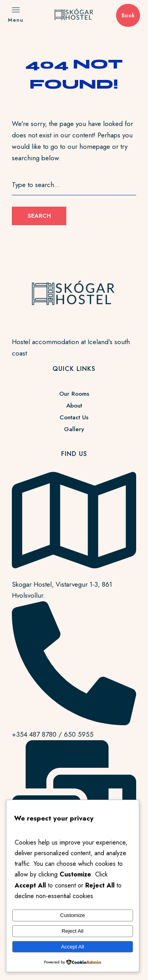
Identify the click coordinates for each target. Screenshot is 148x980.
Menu (16, 20)
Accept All (72, 947)
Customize (72, 915)
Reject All (73, 931)
